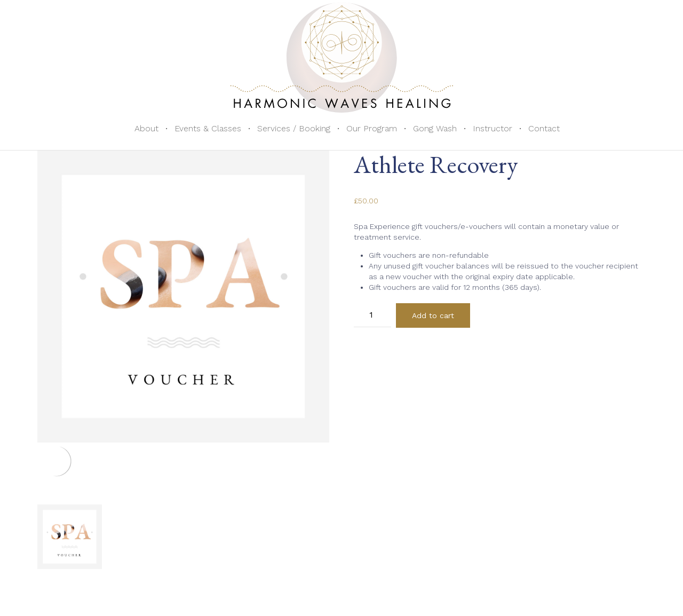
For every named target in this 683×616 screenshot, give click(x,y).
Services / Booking (294, 128)
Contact (544, 128)
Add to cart (433, 315)
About (146, 128)
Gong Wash (435, 128)
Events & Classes (208, 128)
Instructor (493, 128)
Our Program (372, 128)
